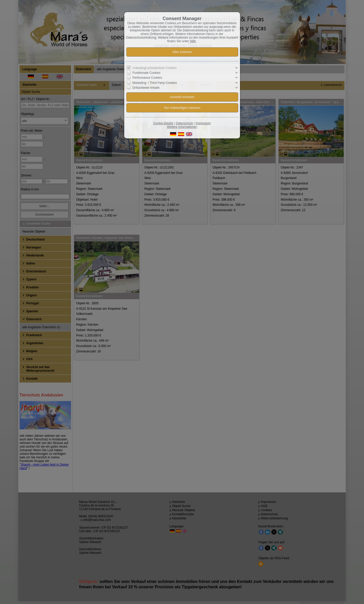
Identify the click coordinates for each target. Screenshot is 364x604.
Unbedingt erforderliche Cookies (154, 68)
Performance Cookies (147, 78)
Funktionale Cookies (147, 73)
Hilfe (193, 41)
